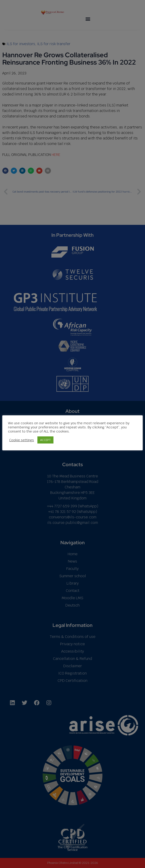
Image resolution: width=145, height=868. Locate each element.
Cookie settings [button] (22, 440)
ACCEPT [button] (45, 440)
